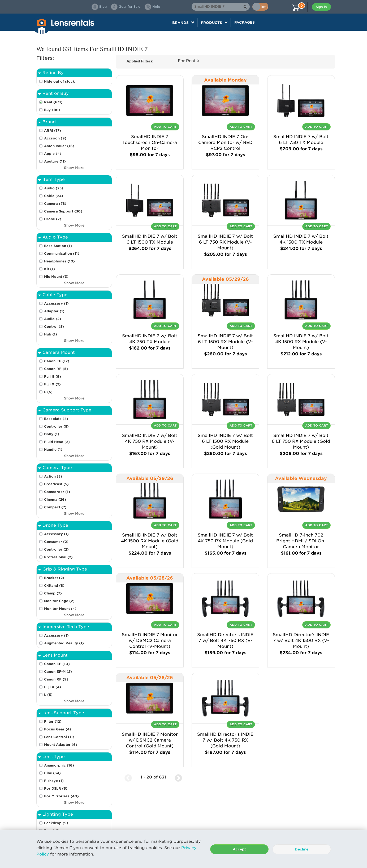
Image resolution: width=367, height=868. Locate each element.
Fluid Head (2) (57, 442)
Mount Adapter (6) (61, 745)
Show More (74, 168)
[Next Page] (178, 777)
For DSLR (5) (56, 788)
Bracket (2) (54, 578)
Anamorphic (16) (59, 765)
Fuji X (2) (52, 384)
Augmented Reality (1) (64, 643)
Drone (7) (53, 219)
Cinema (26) (55, 499)
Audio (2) (53, 319)
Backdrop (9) (56, 823)
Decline (302, 849)
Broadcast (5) (56, 484)
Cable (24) (54, 196)
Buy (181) (52, 110)
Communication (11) (62, 254)
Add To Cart (165, 127)
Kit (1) (49, 269)
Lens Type (54, 757)
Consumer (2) (56, 542)
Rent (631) (53, 102)
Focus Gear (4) (58, 729)
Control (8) (54, 327)
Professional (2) (58, 557)
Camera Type (57, 468)
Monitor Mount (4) (60, 609)
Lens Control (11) (59, 737)
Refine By (53, 73)
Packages (245, 22)
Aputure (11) (55, 161)
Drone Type (55, 525)
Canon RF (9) (56, 679)
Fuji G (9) (53, 376)
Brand (49, 122)
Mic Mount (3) (56, 277)
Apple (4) (53, 154)
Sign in (321, 7)
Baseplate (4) (56, 419)
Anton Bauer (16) (59, 146)
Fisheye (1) (54, 781)
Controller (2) (56, 549)
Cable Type (55, 295)
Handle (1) (53, 450)
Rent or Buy (56, 93)
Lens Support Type (63, 713)
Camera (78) (55, 204)
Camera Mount (59, 352)
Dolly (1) (52, 434)
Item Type (54, 179)
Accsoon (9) (55, 138)
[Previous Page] (128, 777)
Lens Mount (55, 655)
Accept (239, 849)
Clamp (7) (53, 593)
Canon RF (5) (56, 369)
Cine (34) (52, 773)
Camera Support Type (67, 410)
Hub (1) (51, 334)
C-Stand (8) (54, 586)
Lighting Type (58, 814)
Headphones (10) (59, 261)
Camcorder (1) (57, 492)
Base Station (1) (58, 246)
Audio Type (55, 237)
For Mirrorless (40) (61, 796)
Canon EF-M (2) (58, 672)
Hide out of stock (59, 81)
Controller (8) (56, 426)
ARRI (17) (53, 131)
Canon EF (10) (57, 664)
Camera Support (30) (63, 211)
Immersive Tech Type (66, 627)
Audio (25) (54, 188)
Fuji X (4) (53, 687)
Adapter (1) (54, 311)
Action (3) (53, 476)
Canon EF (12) (57, 361)
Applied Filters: (140, 61)
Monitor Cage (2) (59, 601)
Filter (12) (53, 722)
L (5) (48, 392)
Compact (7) (55, 507)
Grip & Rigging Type (65, 569)
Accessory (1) (56, 303)
